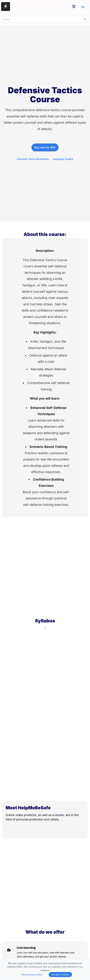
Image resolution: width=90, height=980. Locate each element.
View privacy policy (32, 975)
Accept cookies (60, 975)
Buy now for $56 (45, 147)
